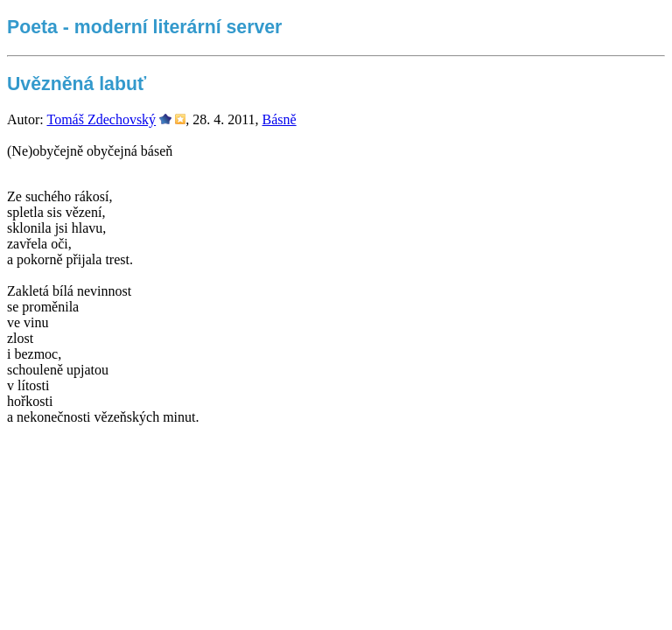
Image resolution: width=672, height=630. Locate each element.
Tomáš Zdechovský (101, 119)
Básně (280, 119)
